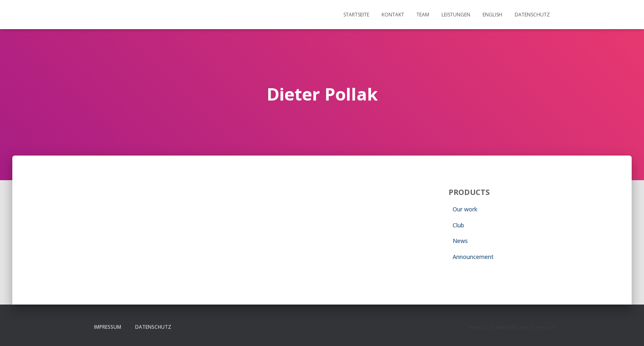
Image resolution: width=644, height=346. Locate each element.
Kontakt (393, 15)
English (492, 15)
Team (423, 15)
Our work (465, 209)
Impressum (108, 327)
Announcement (473, 257)
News (460, 241)
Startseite (356, 15)
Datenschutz (532, 15)
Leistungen (456, 15)
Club (458, 225)
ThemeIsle (543, 327)
